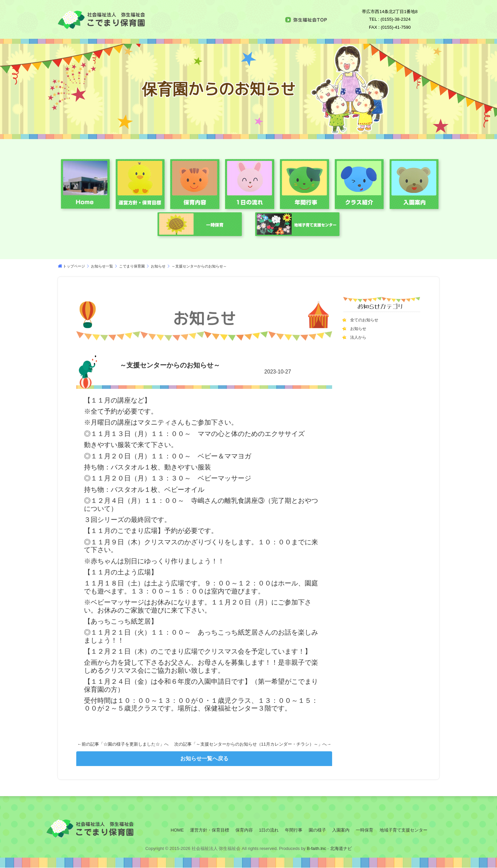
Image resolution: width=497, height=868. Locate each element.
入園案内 (341, 830)
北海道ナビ (341, 848)
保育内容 (244, 830)
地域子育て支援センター (404, 830)
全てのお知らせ (367, 320)
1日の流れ (269, 830)
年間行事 (294, 830)
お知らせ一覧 (102, 266)
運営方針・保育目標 (210, 830)
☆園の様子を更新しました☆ (132, 744)
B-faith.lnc (316, 848)
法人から (360, 337)
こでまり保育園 (132, 266)
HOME (177, 830)
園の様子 (317, 830)
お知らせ (158, 266)
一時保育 (365, 830)
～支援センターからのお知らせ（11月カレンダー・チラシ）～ (257, 744)
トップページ (74, 266)
